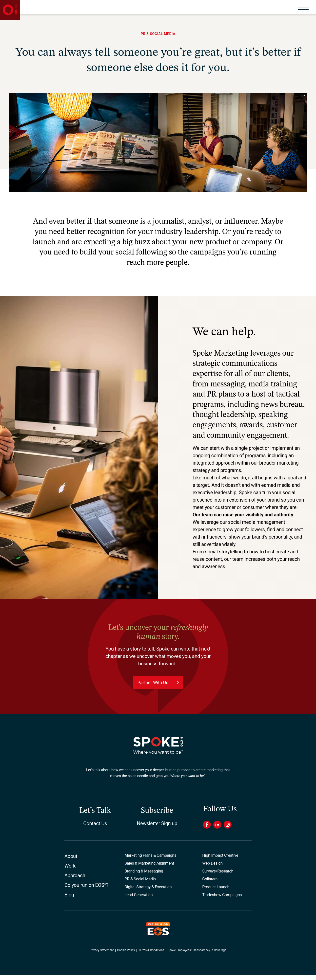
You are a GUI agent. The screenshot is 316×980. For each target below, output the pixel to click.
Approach (75, 880)
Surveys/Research (218, 876)
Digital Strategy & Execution (148, 892)
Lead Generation (139, 900)
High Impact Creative (220, 860)
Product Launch (216, 892)
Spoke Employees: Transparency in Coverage (197, 955)
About (71, 861)
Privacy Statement (102, 955)
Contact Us (95, 828)
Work (70, 871)
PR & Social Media (140, 884)
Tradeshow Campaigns (222, 900)
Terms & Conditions (151, 955)
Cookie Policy (126, 955)
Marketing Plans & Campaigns (151, 860)
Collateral (210, 884)
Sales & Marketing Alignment (149, 868)
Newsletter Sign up (157, 828)
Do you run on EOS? (86, 890)
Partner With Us (153, 687)
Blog (69, 900)
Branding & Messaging (144, 876)
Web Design (212, 868)
